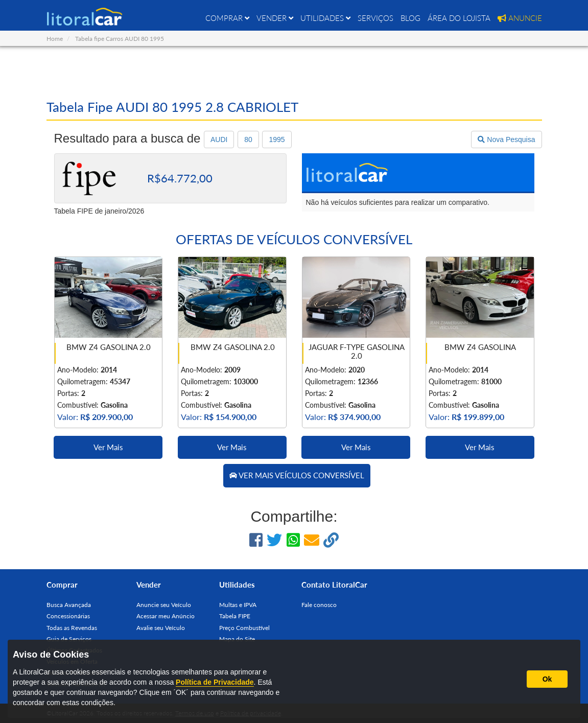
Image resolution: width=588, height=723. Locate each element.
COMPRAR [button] (227, 18)
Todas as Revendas (72, 628)
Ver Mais (108, 447)
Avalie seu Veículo (161, 628)
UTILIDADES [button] (325, 18)
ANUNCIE (520, 18)
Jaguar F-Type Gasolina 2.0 (357, 351)
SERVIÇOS (375, 18)
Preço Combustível (244, 628)
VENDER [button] (275, 18)
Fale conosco (319, 605)
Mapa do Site (237, 639)
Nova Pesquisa (506, 139)
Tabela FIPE (235, 616)
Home (55, 39)
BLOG (410, 18)
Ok (547, 679)
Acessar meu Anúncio (166, 616)
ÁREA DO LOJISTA (459, 18)
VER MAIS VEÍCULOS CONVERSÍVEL (297, 475)
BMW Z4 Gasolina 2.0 (109, 347)
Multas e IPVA (238, 605)
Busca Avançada (69, 605)
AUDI (219, 139)
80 (248, 139)
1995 (277, 139)
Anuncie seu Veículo (164, 605)
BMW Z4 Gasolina (480, 347)
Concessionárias (68, 616)
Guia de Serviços (69, 639)
